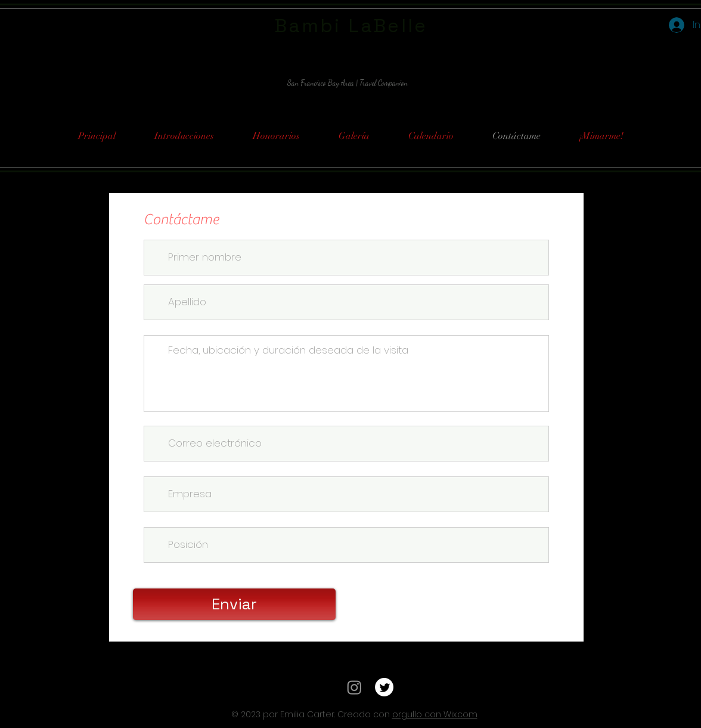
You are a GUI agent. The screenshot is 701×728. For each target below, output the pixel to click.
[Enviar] (234, 604)
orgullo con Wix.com (435, 714)
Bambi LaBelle (351, 26)
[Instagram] (354, 687)
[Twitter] (384, 687)
